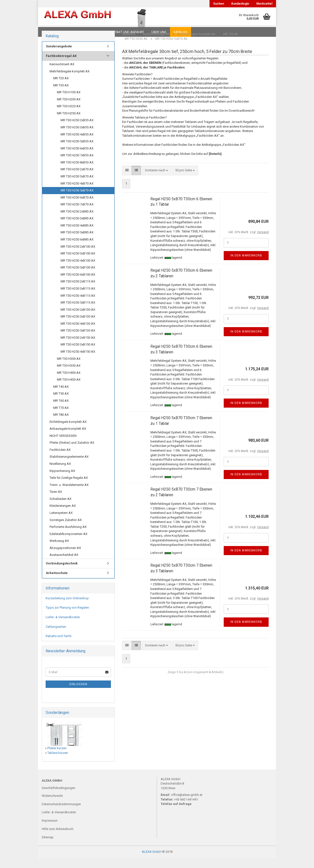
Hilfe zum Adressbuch (58, 839)
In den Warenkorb (246, 265)
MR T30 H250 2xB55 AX (77, 130)
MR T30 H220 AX (69, 116)
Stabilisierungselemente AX (69, 466)
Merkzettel (264, 4)
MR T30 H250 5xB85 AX (77, 242)
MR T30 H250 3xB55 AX (77, 137)
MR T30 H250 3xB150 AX (78, 354)
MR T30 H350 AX (69, 375)
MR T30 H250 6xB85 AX (77, 249)
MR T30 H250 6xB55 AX (77, 158)
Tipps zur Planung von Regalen (67, 617)
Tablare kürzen (58, 763)
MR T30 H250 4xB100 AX (78, 270)
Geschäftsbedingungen (59, 798)
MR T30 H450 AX (69, 389)
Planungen (92, 32)
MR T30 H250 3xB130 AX (78, 326)
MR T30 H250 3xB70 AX (77, 186)
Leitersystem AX (61, 523)
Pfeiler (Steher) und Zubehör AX (72, 452)
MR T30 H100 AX (69, 102)
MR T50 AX (61, 403)
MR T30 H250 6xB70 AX (77, 207)
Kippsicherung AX (62, 481)
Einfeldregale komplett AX (68, 432)
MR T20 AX (61, 88)
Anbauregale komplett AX (68, 438)
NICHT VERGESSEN (63, 446)
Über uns (159, 32)
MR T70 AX (61, 418)
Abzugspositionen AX (65, 558)
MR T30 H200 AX (69, 109)
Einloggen (78, 694)
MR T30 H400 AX (69, 382)
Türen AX (56, 501)
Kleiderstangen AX (63, 515)
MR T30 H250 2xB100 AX (78, 256)
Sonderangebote (59, 56)
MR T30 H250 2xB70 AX (77, 179)
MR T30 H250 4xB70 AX (77, 193)
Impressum (50, 830)
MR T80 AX (61, 424)
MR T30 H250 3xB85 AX (77, 228)
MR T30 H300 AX (69, 368)
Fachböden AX (60, 460)
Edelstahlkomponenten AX (68, 544)
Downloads (52, 32)
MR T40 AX (61, 396)
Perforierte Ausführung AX (68, 537)
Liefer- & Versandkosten (63, 627)
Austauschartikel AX (64, 565)
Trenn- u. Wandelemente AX (69, 495)
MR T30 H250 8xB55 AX (77, 172)
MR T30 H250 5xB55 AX (77, 151)
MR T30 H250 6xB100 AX (78, 284)
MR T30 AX (61, 95)
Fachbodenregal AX (61, 66)
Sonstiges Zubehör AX (66, 530)
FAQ (72, 32)
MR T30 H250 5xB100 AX (78, 277)
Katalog (181, 32)
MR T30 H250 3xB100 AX (78, 263)
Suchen (219, 4)
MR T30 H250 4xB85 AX (77, 235)
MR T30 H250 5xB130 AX (78, 340)
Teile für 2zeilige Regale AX (69, 487)
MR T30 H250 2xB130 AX (78, 319)
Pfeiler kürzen (57, 758)
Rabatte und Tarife (59, 646)
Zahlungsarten (56, 636)
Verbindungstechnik (62, 573)
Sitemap (48, 847)
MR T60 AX (61, 410)
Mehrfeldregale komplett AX (70, 81)
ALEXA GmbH (152, 861)
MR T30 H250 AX (69, 123)
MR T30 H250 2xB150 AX (78, 347)
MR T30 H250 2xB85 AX (77, 221)
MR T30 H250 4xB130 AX (78, 333)
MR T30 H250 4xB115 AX (78, 305)
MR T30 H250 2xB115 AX (78, 291)
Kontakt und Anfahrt (126, 32)
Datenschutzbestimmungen (61, 814)
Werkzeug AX (59, 551)
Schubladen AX (60, 509)
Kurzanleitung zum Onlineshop (67, 608)
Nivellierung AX (60, 474)
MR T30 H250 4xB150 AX (78, 361)
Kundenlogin (240, 4)
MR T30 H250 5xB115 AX (78, 312)
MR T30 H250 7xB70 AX (77, 214)
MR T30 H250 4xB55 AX (77, 144)
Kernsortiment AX (62, 74)
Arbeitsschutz (57, 583)
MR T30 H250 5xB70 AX (77, 200)
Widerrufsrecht (52, 806)
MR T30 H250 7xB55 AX (77, 165)
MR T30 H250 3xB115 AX (78, 298)
